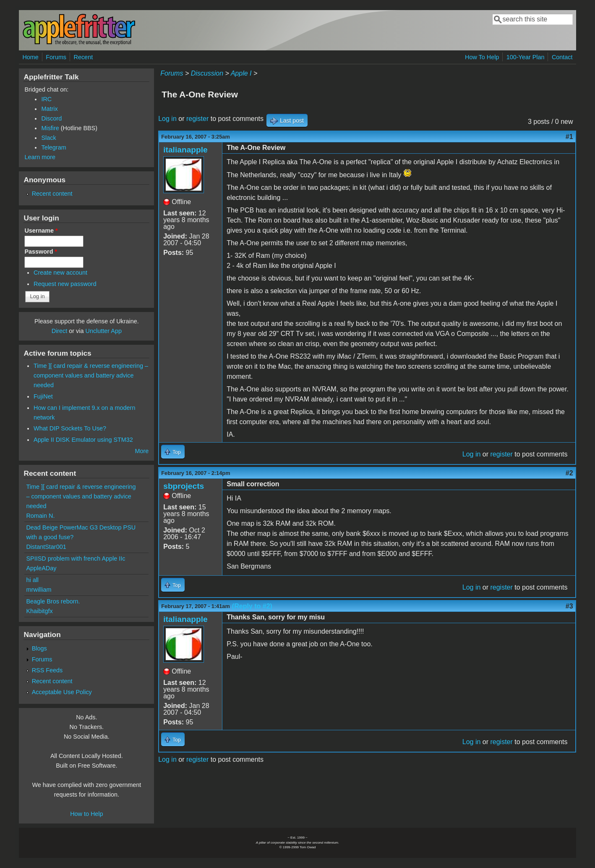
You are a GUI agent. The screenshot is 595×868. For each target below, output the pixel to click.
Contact (562, 57)
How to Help (86, 814)
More (142, 451)
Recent (84, 57)
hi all (32, 580)
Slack (48, 138)
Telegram (53, 147)
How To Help (482, 57)
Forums (56, 57)
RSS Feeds (47, 670)
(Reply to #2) (252, 606)
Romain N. (40, 516)
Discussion (207, 73)
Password (41, 252)
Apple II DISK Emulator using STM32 (83, 440)
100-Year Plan (526, 57)
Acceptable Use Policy (62, 692)
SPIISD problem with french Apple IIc (76, 559)
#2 (569, 473)
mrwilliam (39, 590)
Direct (60, 331)
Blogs (39, 648)
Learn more (40, 157)
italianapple (185, 150)
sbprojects (184, 486)
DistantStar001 (46, 547)
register (197, 119)
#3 (569, 606)
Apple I (241, 73)
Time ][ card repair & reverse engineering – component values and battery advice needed (91, 375)
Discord (51, 118)
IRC (46, 99)
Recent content (52, 194)
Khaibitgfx (39, 611)
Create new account (60, 273)
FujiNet (43, 396)
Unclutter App (104, 331)
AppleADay (41, 568)
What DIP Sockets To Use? (70, 428)
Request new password (65, 284)
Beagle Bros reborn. (53, 601)
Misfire (50, 128)
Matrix (49, 109)
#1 (569, 137)
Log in (167, 119)
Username (41, 231)
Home (30, 57)
